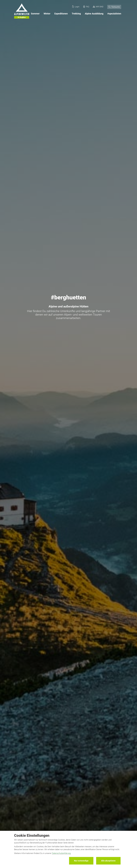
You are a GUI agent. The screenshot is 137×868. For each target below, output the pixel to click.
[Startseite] (22, 11)
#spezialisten (114, 14)
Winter (47, 14)
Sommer (35, 14)
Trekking (76, 14)
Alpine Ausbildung (94, 14)
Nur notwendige (81, 861)
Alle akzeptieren (108, 861)
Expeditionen (61, 14)
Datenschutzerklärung (61, 853)
